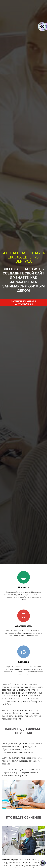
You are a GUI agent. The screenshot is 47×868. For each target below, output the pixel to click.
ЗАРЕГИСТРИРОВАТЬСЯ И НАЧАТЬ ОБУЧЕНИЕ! (23, 303)
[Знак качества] (43, 863)
